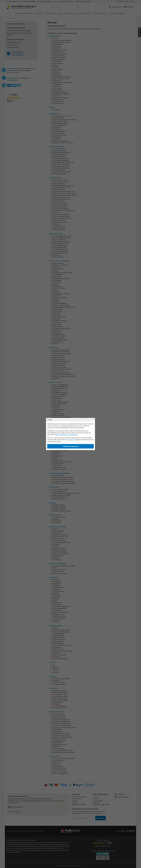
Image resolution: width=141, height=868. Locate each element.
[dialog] (70, 434)
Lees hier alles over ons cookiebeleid (66, 435)
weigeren (72, 440)
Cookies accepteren (71, 446)
